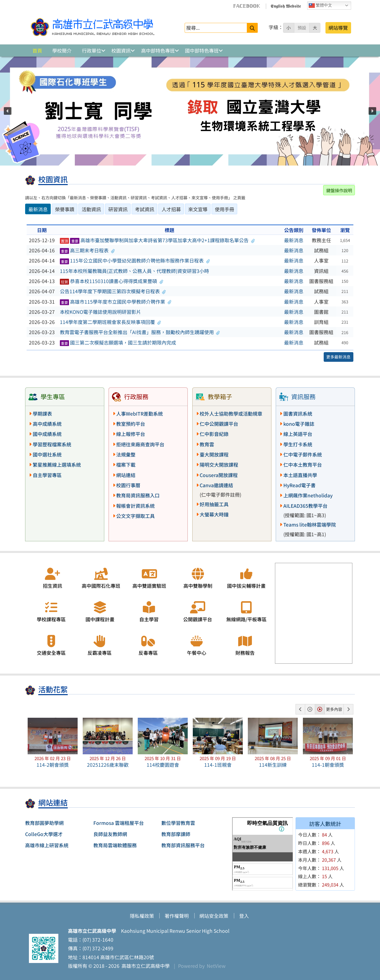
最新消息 (294, 240)
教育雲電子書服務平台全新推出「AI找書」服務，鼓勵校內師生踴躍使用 (140, 332)
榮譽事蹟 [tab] (65, 209)
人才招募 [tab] (171, 209)
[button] (8, 111)
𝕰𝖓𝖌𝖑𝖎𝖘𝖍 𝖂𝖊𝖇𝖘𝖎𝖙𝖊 (286, 6)
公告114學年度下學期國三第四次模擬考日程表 (113, 291)
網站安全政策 (214, 916)
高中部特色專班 (158, 51)
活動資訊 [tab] (91, 209)
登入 (244, 916)
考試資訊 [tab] (145, 209)
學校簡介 (62, 51)
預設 (302, 28)
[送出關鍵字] (252, 28)
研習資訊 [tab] (118, 209)
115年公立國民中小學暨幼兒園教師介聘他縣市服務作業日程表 (135, 260)
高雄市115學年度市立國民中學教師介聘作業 (116, 302)
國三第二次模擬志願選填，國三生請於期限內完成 (118, 342)
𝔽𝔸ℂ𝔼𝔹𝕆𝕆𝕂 (247, 6)
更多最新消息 (338, 357)
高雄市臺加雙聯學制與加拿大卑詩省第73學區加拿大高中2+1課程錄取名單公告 (157, 240)
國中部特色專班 (202, 51)
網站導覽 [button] (338, 28)
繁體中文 (320, 6)
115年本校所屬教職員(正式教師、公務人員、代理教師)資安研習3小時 (134, 271)
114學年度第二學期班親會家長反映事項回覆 (110, 322)
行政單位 (92, 51)
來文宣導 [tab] (198, 209)
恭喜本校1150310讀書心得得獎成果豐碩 (112, 281)
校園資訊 (121, 51)
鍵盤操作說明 (339, 190)
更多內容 (334, 709)
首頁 (37, 51)
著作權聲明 (177, 916)
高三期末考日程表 (87, 250)
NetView (216, 966)
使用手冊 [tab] (224, 209)
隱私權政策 (142, 916)
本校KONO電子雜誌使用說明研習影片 (100, 312)
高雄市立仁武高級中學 (145, 966)
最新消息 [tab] (38, 209)
